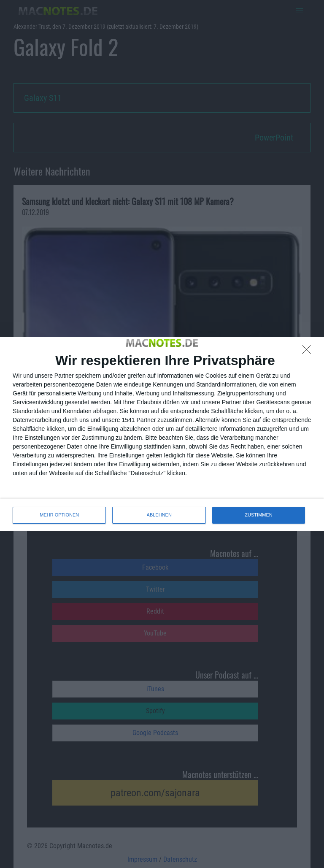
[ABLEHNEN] (309, 352)
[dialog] (162, 434)
